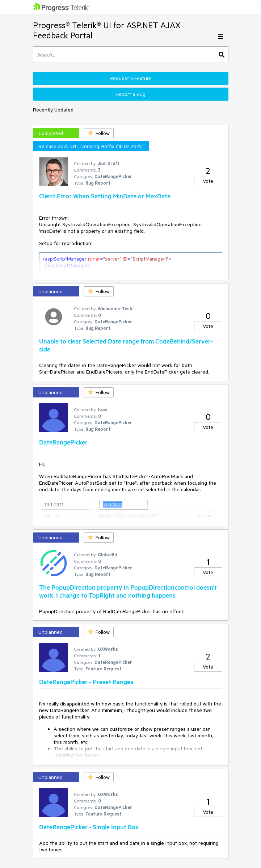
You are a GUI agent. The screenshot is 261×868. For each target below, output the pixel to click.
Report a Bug (130, 94)
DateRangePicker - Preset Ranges (86, 682)
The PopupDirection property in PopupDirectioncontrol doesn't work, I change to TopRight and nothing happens (128, 591)
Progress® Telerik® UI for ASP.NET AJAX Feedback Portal (107, 30)
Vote (208, 181)
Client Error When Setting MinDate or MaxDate (105, 196)
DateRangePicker (63, 442)
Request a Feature (131, 78)
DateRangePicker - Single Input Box (89, 827)
